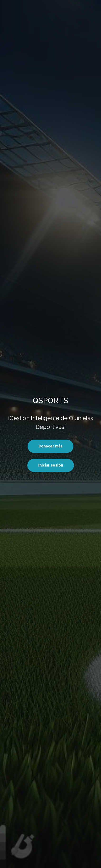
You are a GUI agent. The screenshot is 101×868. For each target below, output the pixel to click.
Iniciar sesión (51, 465)
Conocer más (50, 446)
